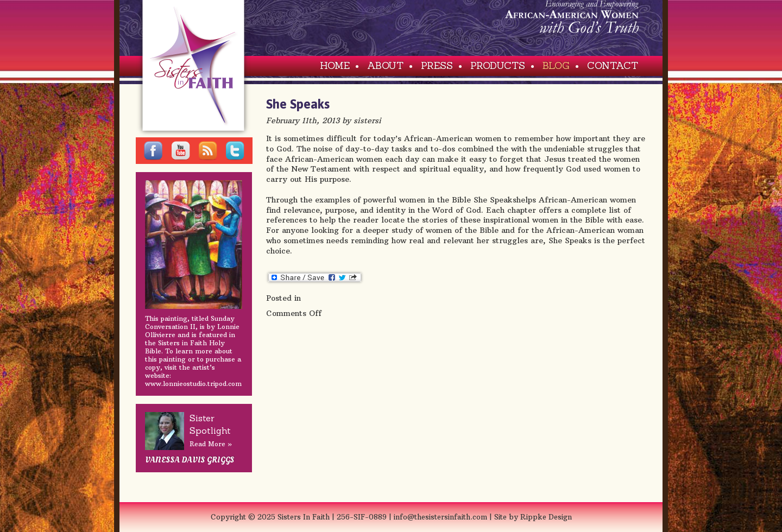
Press (437, 65)
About (385, 65)
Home (335, 65)
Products (498, 65)
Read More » (211, 444)
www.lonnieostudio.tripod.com (193, 384)
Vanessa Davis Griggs (190, 460)
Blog (556, 65)
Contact (613, 65)
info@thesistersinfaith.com (442, 517)
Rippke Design (546, 517)
